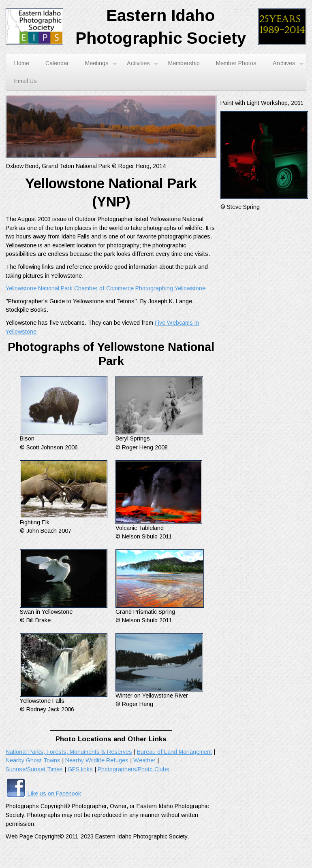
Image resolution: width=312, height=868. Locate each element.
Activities (142, 64)
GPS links (80, 769)
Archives (288, 64)
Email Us (26, 81)
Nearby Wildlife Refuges (97, 760)
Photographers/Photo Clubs (134, 769)
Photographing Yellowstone (170, 288)
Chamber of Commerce (104, 288)
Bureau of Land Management (174, 752)
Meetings (101, 64)
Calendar (57, 63)
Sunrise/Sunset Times (34, 769)
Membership (184, 63)
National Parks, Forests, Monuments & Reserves (69, 752)
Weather (144, 760)
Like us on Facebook (43, 794)
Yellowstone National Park (39, 288)
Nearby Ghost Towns (33, 760)
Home (22, 63)
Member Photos (236, 63)
